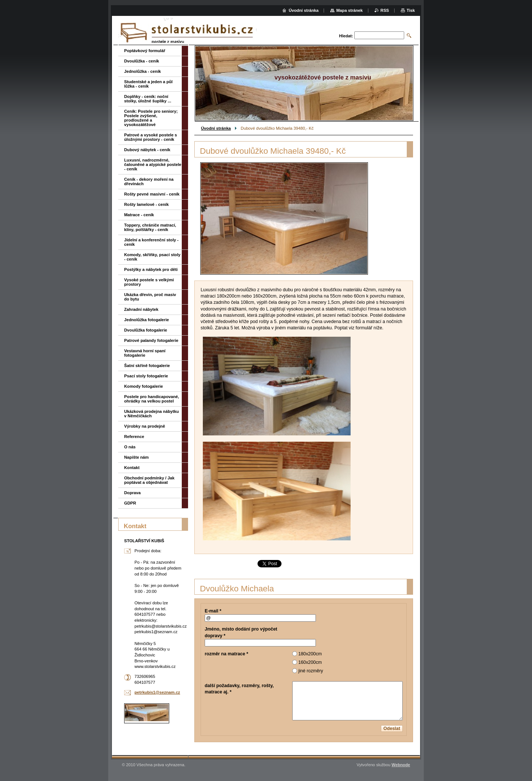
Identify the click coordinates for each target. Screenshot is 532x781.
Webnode (401, 765)
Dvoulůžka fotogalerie (146, 330)
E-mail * (213, 611)
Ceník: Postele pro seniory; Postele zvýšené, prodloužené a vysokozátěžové (151, 118)
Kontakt (132, 468)
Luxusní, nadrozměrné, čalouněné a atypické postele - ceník (153, 164)
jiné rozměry (311, 671)
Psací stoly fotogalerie (146, 376)
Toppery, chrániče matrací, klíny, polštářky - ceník (150, 227)
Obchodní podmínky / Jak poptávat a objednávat (149, 480)
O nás (130, 447)
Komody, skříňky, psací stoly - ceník (152, 257)
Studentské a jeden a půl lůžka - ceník (148, 84)
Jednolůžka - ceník (142, 71)
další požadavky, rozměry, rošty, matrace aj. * (239, 689)
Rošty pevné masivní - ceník (152, 194)
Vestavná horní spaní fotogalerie (145, 353)
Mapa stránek (349, 10)
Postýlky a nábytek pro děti (151, 269)
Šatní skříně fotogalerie (147, 366)
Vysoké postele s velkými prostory (149, 282)
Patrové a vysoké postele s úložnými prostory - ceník (151, 137)
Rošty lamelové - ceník (146, 204)
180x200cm (310, 654)
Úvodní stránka (216, 128)
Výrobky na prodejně (145, 426)
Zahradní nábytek (141, 309)
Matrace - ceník (139, 215)
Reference (134, 437)
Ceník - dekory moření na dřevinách (149, 181)
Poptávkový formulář (145, 51)
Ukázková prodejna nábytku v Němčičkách (151, 414)
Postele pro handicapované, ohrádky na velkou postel (152, 399)
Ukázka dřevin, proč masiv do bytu (150, 297)
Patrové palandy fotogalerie (151, 340)
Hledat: (346, 36)
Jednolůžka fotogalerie (146, 320)
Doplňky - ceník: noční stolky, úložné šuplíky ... (148, 99)
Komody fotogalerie (144, 386)
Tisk (411, 10)
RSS (385, 10)
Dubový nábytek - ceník (147, 150)
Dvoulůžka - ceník (142, 61)
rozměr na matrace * (226, 654)
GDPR (130, 503)
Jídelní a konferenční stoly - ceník (151, 242)
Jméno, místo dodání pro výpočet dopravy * (241, 632)
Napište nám (137, 457)
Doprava (132, 493)
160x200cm (310, 662)
